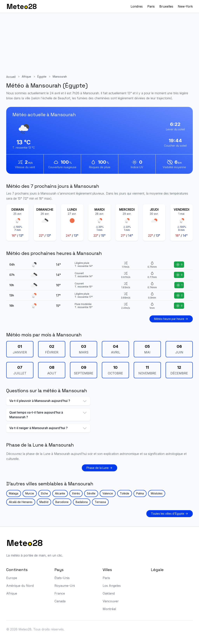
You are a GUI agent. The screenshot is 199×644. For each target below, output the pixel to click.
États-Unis (62, 578)
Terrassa (100, 502)
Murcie (30, 493)
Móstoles (157, 493)
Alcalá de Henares (21, 502)
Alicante (60, 493)
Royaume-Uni (65, 586)
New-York (185, 6)
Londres (137, 6)
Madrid (44, 502)
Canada (60, 601)
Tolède (125, 493)
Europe (12, 578)
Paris (151, 6)
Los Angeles (112, 586)
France (60, 593)
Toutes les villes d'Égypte (170, 514)
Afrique (26, 77)
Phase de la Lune (99, 468)
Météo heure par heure (171, 319)
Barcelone (62, 502)
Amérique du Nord (20, 586)
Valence (108, 493)
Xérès (76, 493)
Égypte (42, 77)
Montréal (109, 609)
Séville (91, 493)
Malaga (14, 493)
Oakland (109, 593)
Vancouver (111, 601)
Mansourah (60, 77)
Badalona (82, 502)
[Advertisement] (99, 42)
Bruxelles (166, 6)
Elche (45, 493)
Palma (140, 493)
